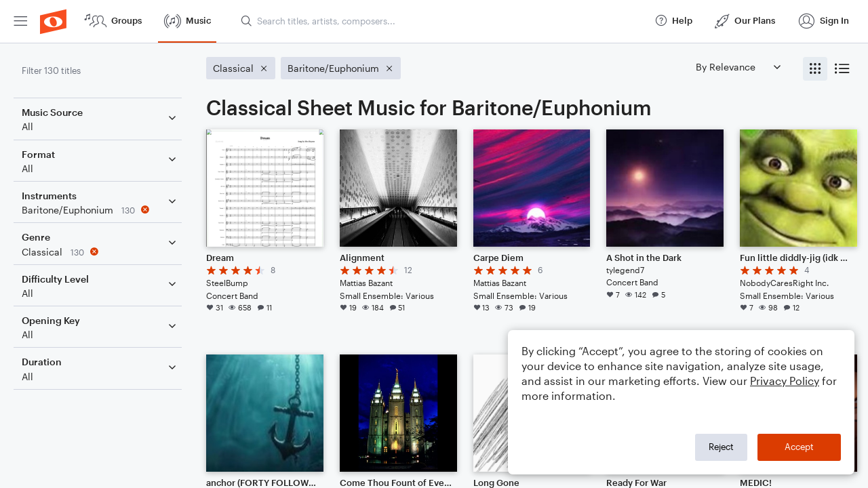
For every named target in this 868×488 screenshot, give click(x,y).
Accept (799, 447)
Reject (721, 447)
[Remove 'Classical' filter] (100, 252)
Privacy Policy (785, 381)
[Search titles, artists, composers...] (441, 21)
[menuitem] (20, 21)
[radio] (815, 69)
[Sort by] (738, 67)
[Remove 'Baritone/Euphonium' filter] (100, 210)
